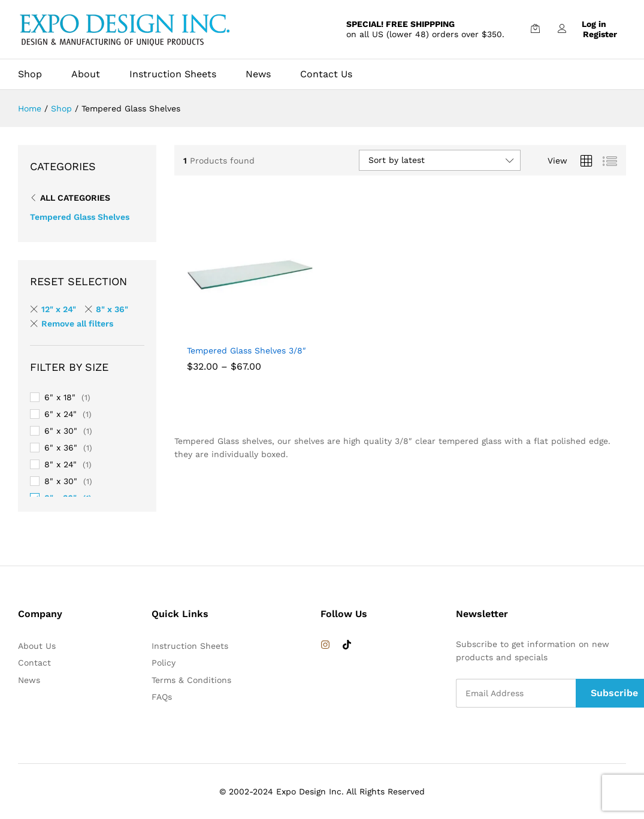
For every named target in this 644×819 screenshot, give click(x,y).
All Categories (75, 198)
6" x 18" (60, 397)
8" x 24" (61, 464)
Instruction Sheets (173, 74)
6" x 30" (61, 431)
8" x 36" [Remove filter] (112, 309)
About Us (37, 646)
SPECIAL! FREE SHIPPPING (400, 24)
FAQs (162, 697)
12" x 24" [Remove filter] (59, 309)
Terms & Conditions (191, 680)
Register (600, 34)
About (86, 74)
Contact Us (326, 74)
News (258, 74)
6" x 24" (61, 414)
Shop (30, 74)
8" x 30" (61, 481)
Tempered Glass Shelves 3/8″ (247, 350)
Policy (164, 663)
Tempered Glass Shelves (80, 217)
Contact (34, 663)
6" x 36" (61, 448)
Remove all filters (77, 324)
